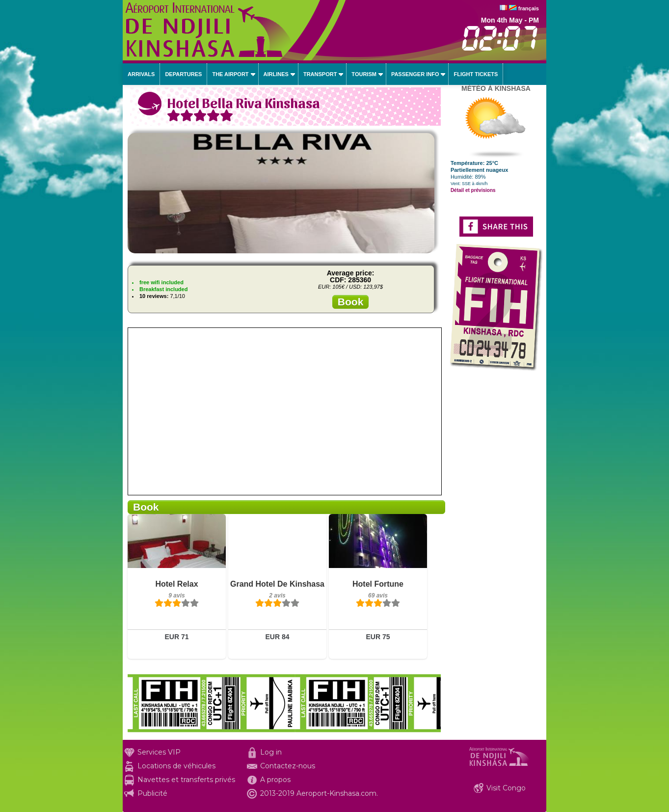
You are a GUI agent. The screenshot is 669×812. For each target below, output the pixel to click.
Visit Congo (506, 788)
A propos (275, 780)
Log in (271, 752)
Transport (320, 74)
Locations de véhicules (176, 766)
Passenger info (415, 74)
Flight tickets (476, 74)
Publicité (152, 793)
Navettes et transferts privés (186, 780)
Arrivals (141, 74)
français (529, 8)
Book (351, 302)
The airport (230, 74)
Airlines (276, 74)
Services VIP (159, 752)
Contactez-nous (288, 766)
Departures (183, 74)
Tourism (364, 74)
